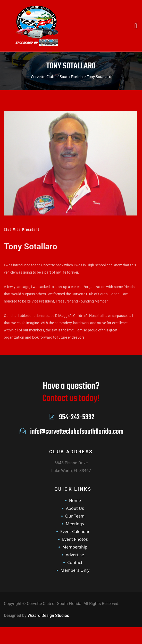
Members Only (75, 570)
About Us (75, 508)
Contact (75, 562)
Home (75, 500)
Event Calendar (75, 531)
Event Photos (75, 539)
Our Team (75, 516)
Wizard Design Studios (48, 615)
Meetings (75, 524)
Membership (75, 547)
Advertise (75, 555)
